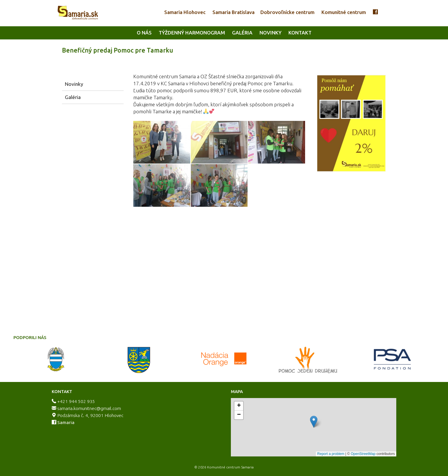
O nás (144, 33)
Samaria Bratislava (233, 12)
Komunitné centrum (344, 12)
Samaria (66, 422)
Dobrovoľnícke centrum (287, 12)
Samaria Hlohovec (185, 12)
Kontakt (300, 33)
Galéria (242, 33)
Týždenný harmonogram (192, 33)
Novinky (270, 33)
